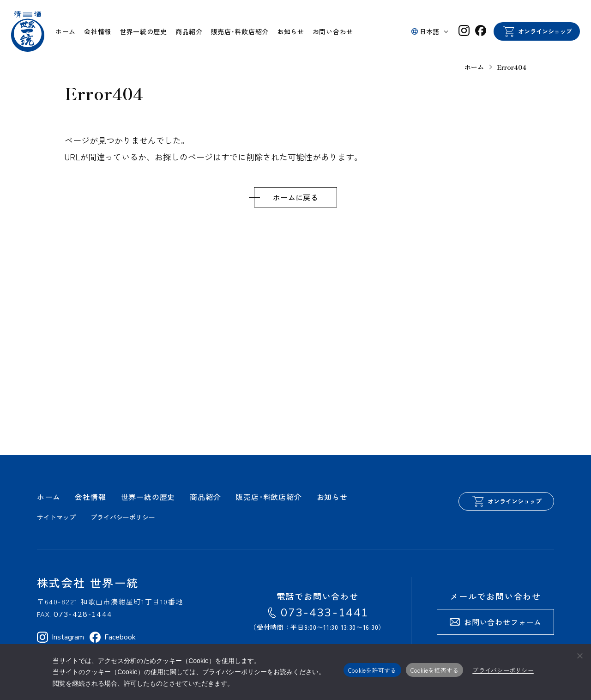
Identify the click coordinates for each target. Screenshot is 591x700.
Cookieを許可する (372, 670)
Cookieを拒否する (435, 670)
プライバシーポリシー (503, 670)
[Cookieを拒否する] (579, 656)
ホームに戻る (295, 197)
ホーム (474, 67)
